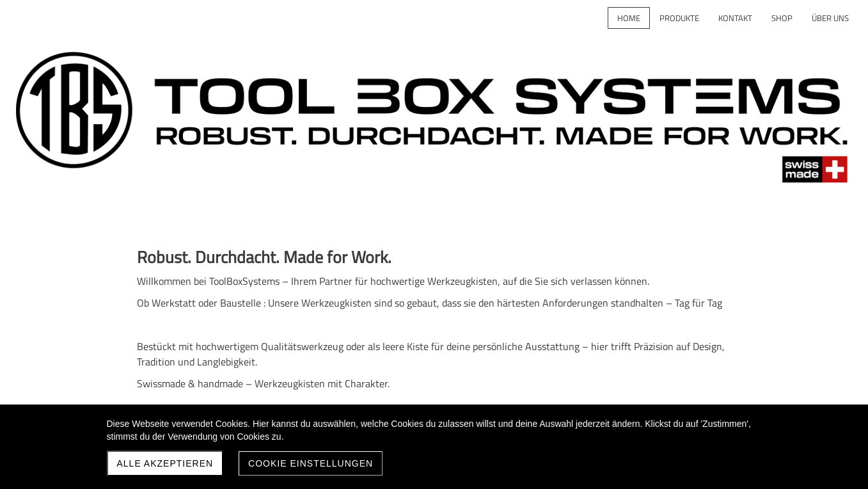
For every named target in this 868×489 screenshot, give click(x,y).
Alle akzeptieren (165, 463)
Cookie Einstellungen (311, 463)
